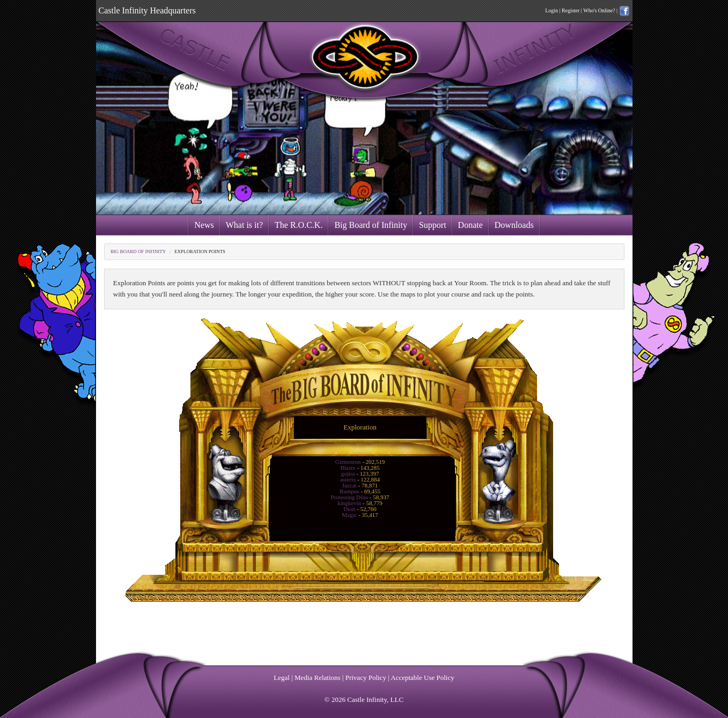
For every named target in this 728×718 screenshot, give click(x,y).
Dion (349, 509)
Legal (282, 678)
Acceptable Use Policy (422, 678)
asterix (348, 479)
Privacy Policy (366, 678)
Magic (349, 515)
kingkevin (349, 503)
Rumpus (350, 491)
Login (551, 10)
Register (571, 10)
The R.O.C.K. (299, 225)
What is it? (244, 225)
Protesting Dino (350, 497)
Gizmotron (348, 462)
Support (433, 225)
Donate (470, 225)
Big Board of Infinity (371, 225)
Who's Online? (599, 10)
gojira (348, 473)
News (204, 225)
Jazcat (350, 485)
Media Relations (318, 678)
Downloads (514, 225)
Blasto (348, 468)
